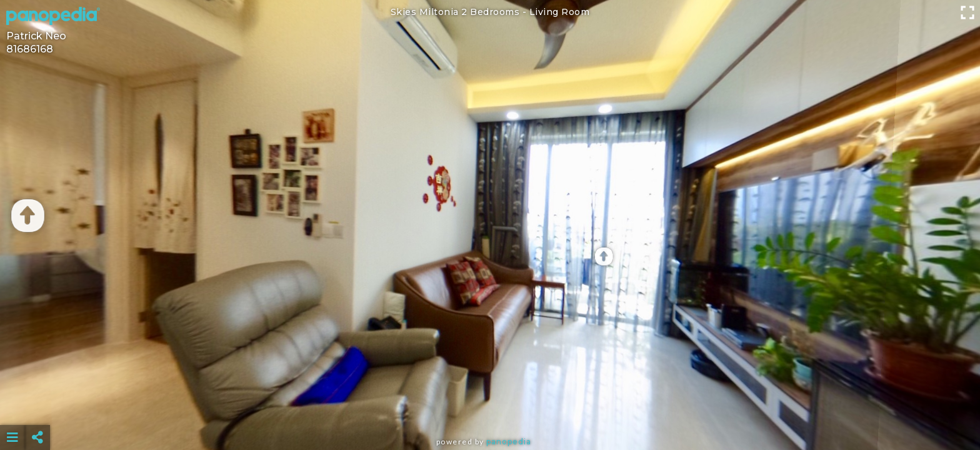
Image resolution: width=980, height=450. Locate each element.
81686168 (30, 49)
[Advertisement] (490, 406)
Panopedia (509, 442)
